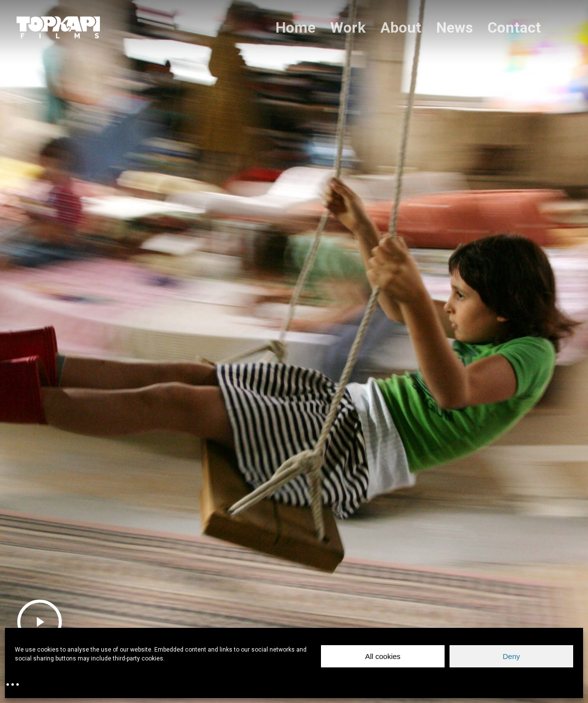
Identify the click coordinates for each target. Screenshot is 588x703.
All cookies (383, 656)
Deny (511, 656)
